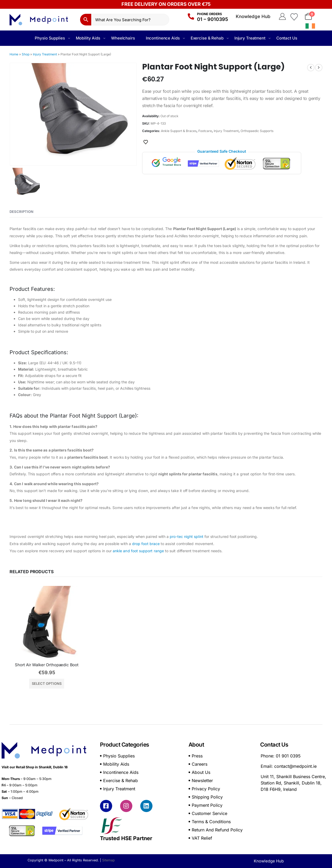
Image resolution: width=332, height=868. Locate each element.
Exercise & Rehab (207, 38)
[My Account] (282, 16)
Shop (26, 54)
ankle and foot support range (138, 551)
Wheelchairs (123, 38)
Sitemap (108, 860)
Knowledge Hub (253, 16)
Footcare (205, 131)
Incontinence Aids (163, 38)
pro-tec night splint (186, 536)
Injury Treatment (250, 38)
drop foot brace (146, 544)
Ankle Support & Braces (179, 131)
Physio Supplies (50, 38)
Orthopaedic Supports (257, 131)
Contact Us (287, 38)
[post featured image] (47, 623)
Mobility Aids (88, 38)
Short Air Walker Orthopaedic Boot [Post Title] (47, 665)
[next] (319, 68)
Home (14, 54)
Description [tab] (21, 212)
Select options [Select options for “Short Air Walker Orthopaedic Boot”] (47, 683)
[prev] (311, 68)
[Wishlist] (294, 16)
